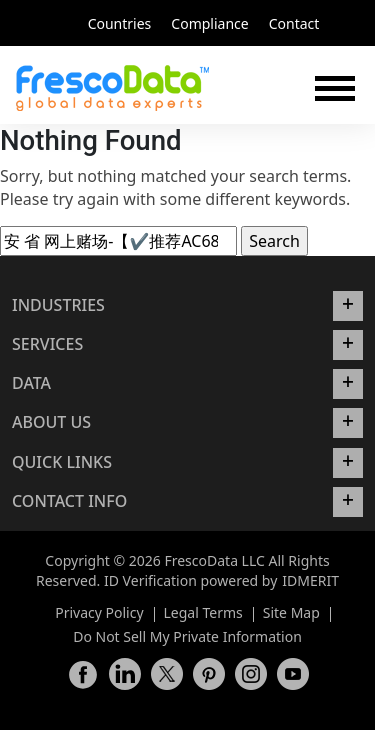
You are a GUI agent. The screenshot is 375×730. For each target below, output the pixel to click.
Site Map (291, 612)
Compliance (209, 23)
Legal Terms (203, 612)
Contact (294, 23)
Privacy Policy (99, 612)
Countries (120, 23)
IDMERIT (310, 580)
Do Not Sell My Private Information (187, 636)
